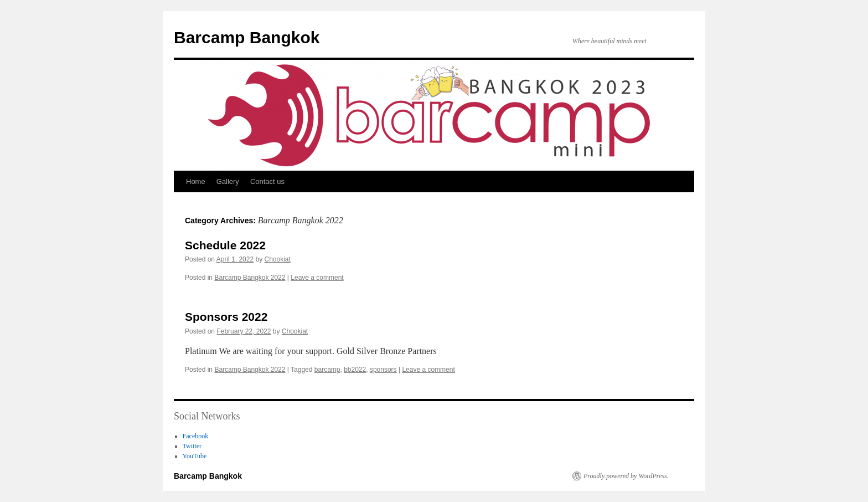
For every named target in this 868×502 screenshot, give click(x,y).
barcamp (327, 370)
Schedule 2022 (225, 245)
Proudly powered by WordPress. (626, 476)
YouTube (195, 456)
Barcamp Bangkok (247, 37)
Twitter (192, 446)
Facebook (196, 436)
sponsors (383, 370)
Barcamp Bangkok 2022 (250, 278)
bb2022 (355, 370)
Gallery (228, 181)
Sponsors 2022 (226, 317)
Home (196, 181)
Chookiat (277, 259)
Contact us (267, 181)
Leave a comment (317, 278)
